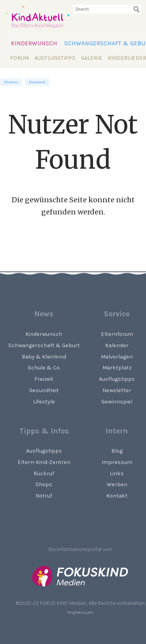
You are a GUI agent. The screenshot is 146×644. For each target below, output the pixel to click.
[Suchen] (137, 9)
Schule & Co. (44, 368)
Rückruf (44, 474)
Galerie (92, 58)
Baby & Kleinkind (44, 357)
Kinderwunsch (34, 43)
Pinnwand (37, 82)
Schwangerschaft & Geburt (44, 345)
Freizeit (44, 379)
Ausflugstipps (55, 58)
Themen (11, 82)
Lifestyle (44, 402)
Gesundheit (44, 390)
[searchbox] (107, 9)
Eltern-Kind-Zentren (44, 462)
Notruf (44, 496)
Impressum (80, 612)
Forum (19, 58)
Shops (44, 484)
